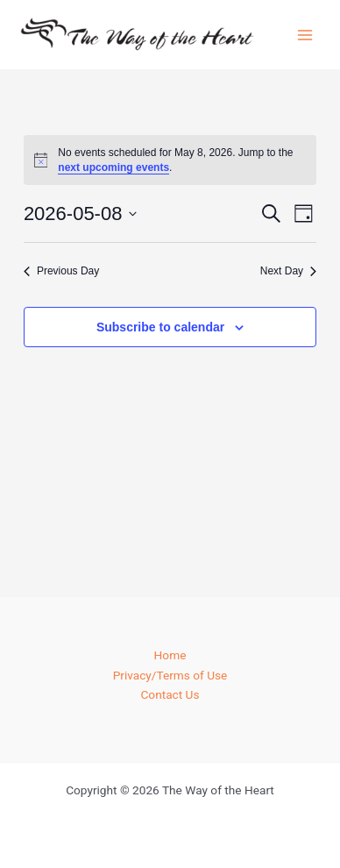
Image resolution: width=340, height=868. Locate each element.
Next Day (288, 271)
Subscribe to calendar (160, 327)
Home (170, 655)
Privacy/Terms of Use (170, 675)
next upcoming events (113, 167)
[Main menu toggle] (305, 35)
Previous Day (61, 271)
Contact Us (170, 694)
